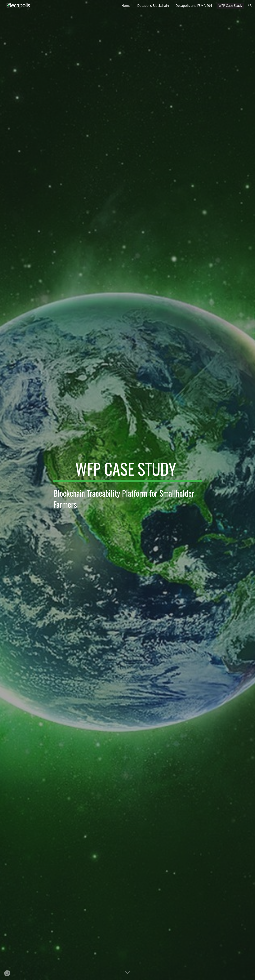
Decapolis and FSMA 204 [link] (194, 6)
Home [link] (126, 6)
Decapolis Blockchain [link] (153, 6)
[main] (127, 471)
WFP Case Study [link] (230, 6)
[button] (250, 6)
